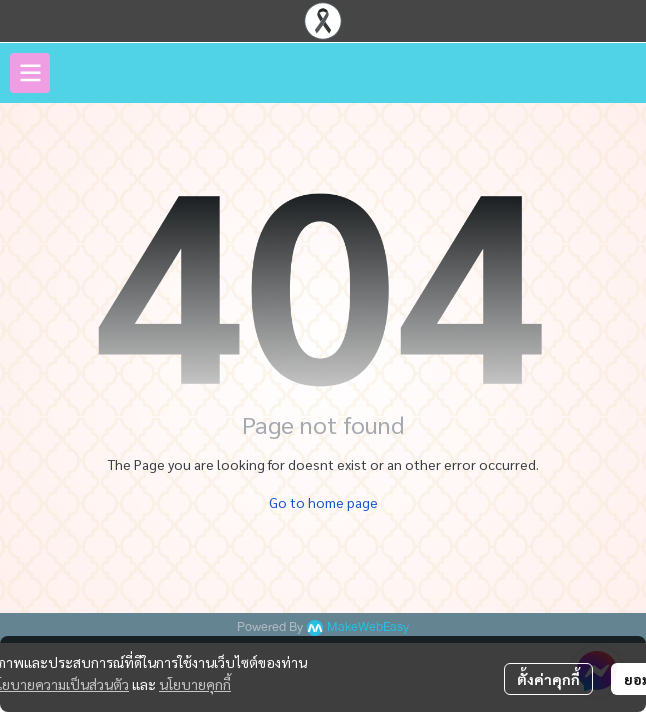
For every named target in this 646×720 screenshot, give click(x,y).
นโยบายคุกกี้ (195, 684)
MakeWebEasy (368, 627)
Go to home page (323, 502)
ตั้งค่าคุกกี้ (548, 679)
